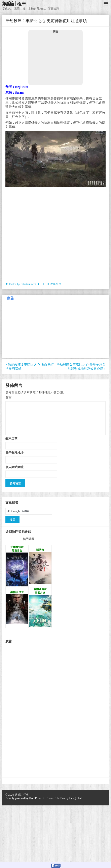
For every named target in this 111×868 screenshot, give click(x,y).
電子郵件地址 (14, 453)
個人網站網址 (14, 467)
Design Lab (76, 798)
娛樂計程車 (14, 4)
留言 (8, 398)
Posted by (23, 284)
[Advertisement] (55, 59)
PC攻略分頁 (54, 284)
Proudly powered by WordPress (23, 798)
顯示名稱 (11, 439)
